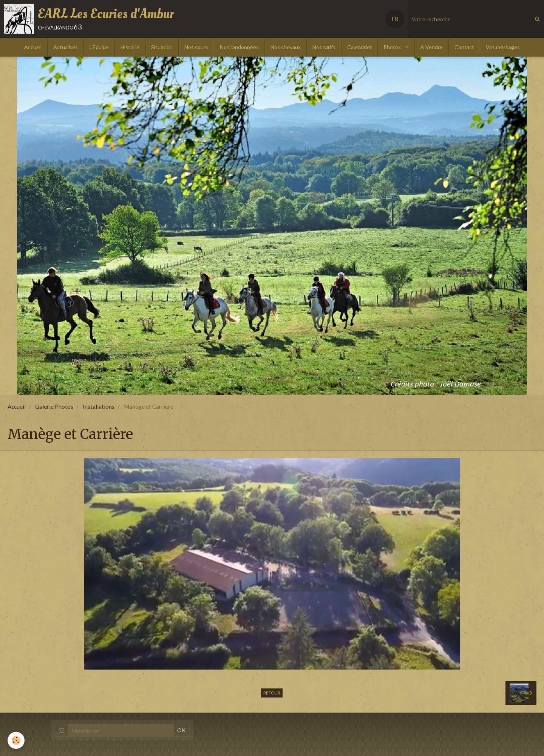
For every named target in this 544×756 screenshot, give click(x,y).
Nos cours (196, 47)
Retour (272, 693)
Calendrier (359, 47)
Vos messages (503, 47)
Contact (464, 47)
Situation (162, 47)
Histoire (130, 47)
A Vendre (432, 47)
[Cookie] (16, 740)
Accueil (33, 47)
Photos (393, 47)
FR (395, 19)
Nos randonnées (239, 47)
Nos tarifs (324, 47)
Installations (99, 406)
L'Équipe (99, 47)
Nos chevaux (286, 47)
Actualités (66, 47)
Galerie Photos (54, 406)
